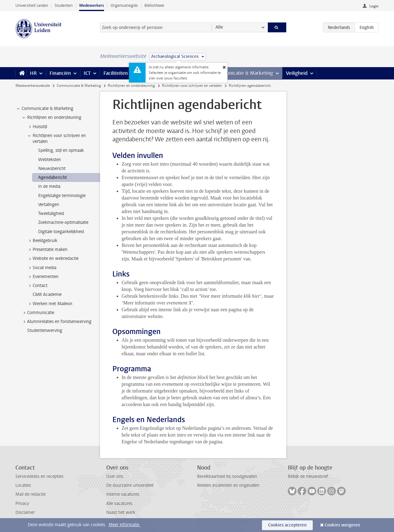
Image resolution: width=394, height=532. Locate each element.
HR (33, 73)
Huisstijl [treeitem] (37, 127)
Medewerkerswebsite (33, 86)
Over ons (115, 476)
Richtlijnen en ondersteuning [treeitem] (51, 118)
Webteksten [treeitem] (50, 160)
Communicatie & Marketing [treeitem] (44, 109)
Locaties (23, 485)
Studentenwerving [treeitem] (45, 330)
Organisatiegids (124, 5)
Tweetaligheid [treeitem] (51, 214)
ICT (87, 73)
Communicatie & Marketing (243, 73)
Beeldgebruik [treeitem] (42, 241)
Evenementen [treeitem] (43, 277)
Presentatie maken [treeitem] (47, 250)
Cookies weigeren (342, 525)
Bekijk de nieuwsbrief (308, 476)
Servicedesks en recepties (39, 476)
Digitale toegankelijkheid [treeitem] (61, 232)
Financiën (60, 73)
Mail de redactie (30, 494)
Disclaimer (25, 512)
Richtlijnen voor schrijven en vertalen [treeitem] (56, 139)
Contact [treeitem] (37, 286)
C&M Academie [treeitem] (47, 294)
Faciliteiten (116, 73)
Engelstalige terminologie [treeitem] (62, 196)
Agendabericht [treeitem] (52, 177)
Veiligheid (297, 73)
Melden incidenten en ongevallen (228, 485)
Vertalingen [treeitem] (49, 205)
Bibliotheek (154, 5)
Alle (219, 27)
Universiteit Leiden (32, 5)
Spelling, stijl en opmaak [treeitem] (61, 150)
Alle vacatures (119, 504)
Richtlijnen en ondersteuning (131, 86)
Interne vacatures (123, 494)
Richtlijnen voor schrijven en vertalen (192, 86)
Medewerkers (92, 5)
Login (374, 6)
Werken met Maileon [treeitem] (50, 304)
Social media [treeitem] (42, 268)
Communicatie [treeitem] (38, 313)
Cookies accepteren (287, 525)
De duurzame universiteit (130, 485)
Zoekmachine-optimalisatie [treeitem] (63, 222)
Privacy (22, 504)
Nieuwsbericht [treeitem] (52, 169)
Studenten (64, 5)
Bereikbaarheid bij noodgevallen (227, 476)
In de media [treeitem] (49, 186)
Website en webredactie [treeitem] (53, 259)
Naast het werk (121, 512)
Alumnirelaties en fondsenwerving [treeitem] (56, 322)
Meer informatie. (125, 525)
